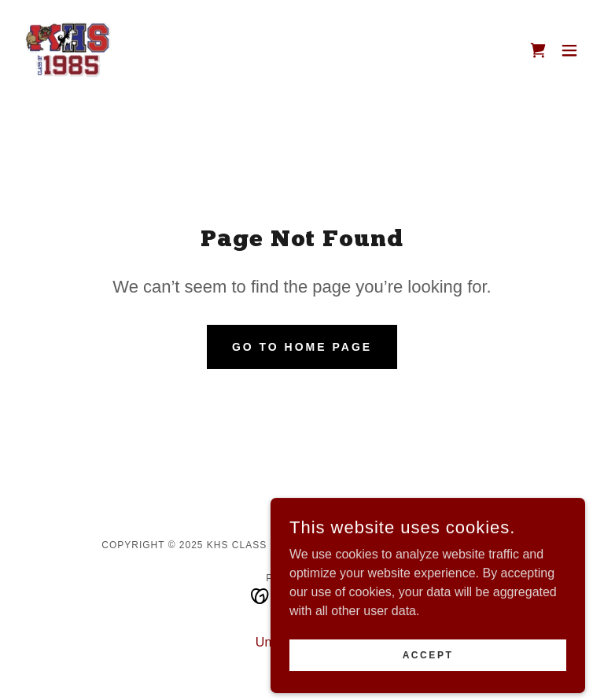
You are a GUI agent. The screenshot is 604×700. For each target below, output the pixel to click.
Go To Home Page (302, 347)
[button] (569, 50)
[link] (67, 50)
